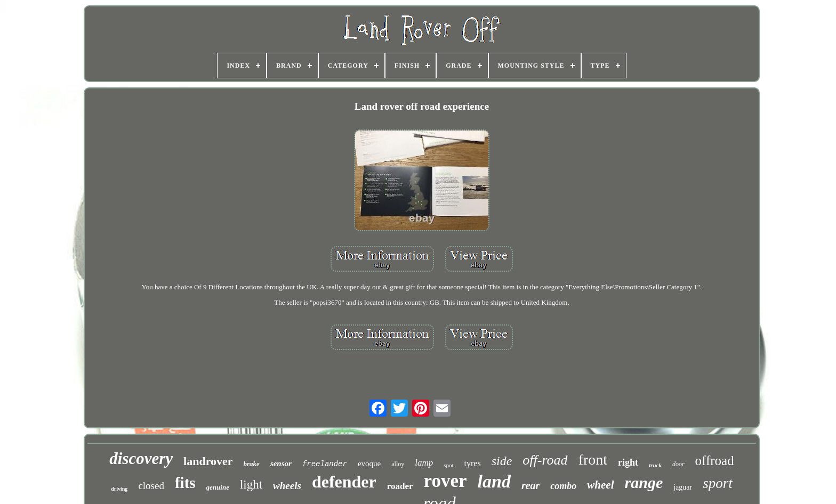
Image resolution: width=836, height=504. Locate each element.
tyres (473, 463)
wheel (600, 485)
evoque (369, 464)
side (502, 461)
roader (400, 486)
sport (718, 483)
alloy (398, 464)
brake (252, 464)
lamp (424, 463)
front (593, 460)
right (628, 462)
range (644, 482)
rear (530, 485)
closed (151, 486)
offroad (715, 461)
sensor (281, 464)
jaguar (683, 487)
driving (119, 489)
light (251, 485)
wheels (287, 486)
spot (448, 465)
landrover (208, 461)
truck (655, 465)
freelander (325, 464)
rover (445, 481)
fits (185, 483)
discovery (141, 458)
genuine (218, 487)
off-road (545, 460)
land (494, 481)
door (678, 464)
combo (563, 486)
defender (344, 482)
